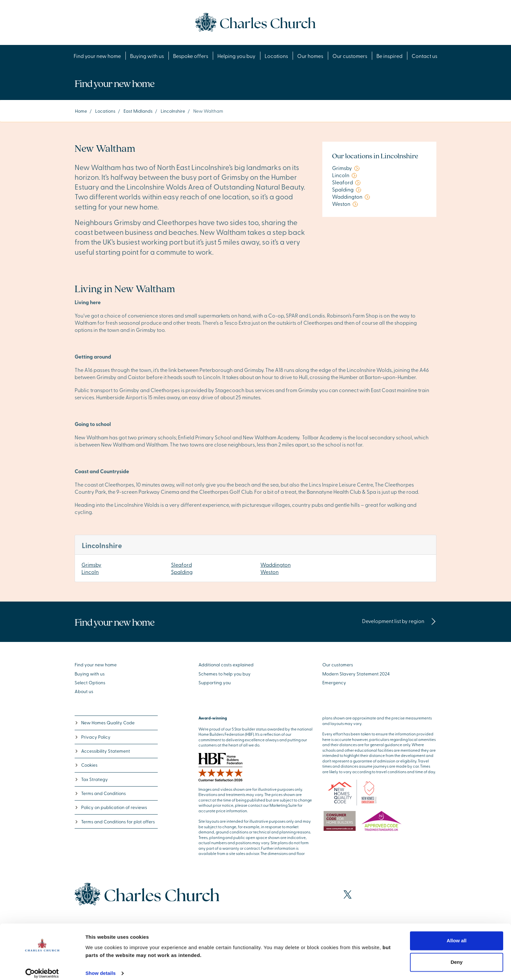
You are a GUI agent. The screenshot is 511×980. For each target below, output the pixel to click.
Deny (457, 956)
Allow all (457, 935)
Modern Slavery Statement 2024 (356, 674)
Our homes (310, 56)
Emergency (334, 682)
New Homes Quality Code (105, 723)
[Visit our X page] (348, 895)
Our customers (350, 56)
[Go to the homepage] (255, 21)
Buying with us (147, 56)
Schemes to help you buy (225, 674)
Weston (270, 572)
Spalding (182, 572)
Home (81, 111)
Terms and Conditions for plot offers (115, 822)
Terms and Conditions (100, 793)
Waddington (276, 564)
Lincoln (90, 572)
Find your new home (97, 56)
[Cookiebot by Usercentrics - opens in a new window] (42, 967)
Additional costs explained (226, 665)
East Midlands (138, 111)
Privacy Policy (93, 737)
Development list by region (399, 621)
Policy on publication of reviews (111, 807)
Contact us (424, 56)
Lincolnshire (173, 111)
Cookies (86, 765)
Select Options (90, 682)
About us (84, 691)
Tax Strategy (91, 779)
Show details (101, 967)
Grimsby (91, 564)
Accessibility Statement (102, 751)
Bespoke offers (191, 56)
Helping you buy (236, 56)
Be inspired (389, 56)
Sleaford (182, 564)
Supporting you (215, 682)
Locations (276, 56)
